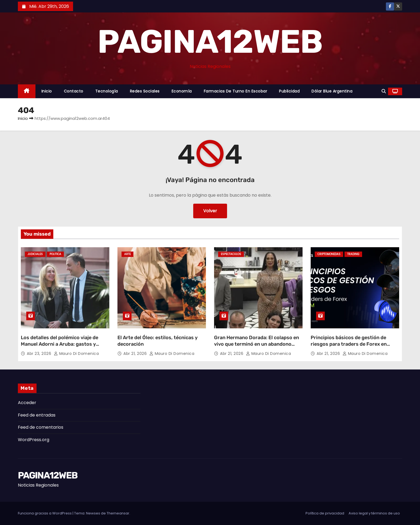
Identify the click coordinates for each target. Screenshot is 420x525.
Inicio (47, 91)
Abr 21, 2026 (136, 354)
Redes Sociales (145, 91)
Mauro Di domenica (76, 354)
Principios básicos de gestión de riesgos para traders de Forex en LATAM (349, 344)
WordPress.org (34, 440)
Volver (210, 211)
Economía (182, 91)
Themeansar (118, 513)
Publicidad (289, 91)
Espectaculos (231, 254)
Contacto (74, 91)
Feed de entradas (37, 415)
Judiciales (35, 254)
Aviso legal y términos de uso (374, 513)
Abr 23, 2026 (40, 354)
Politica (55, 254)
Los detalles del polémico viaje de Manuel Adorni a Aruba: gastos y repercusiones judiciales (60, 344)
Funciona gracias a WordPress (45, 513)
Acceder (27, 403)
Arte (127, 254)
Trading (353, 254)
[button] (384, 91)
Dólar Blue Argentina (332, 91)
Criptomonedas (329, 254)
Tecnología (107, 91)
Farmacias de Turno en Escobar (236, 91)
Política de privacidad (325, 513)
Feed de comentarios (41, 427)
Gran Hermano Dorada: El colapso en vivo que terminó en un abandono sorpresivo (257, 344)
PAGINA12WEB (210, 42)
